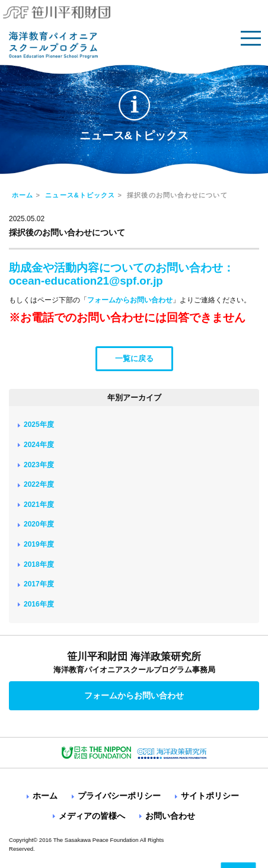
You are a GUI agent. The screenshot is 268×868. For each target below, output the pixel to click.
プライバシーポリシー (119, 796)
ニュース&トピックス (80, 195)
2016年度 (39, 604)
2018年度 (39, 564)
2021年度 (39, 505)
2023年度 (39, 465)
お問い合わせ (170, 816)
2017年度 (39, 584)
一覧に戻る (134, 358)
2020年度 (39, 524)
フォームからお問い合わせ (130, 300)
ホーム (23, 195)
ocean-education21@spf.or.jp (86, 281)
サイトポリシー (210, 796)
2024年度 (39, 445)
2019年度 (39, 544)
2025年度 (39, 425)
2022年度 (39, 484)
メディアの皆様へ (92, 816)
